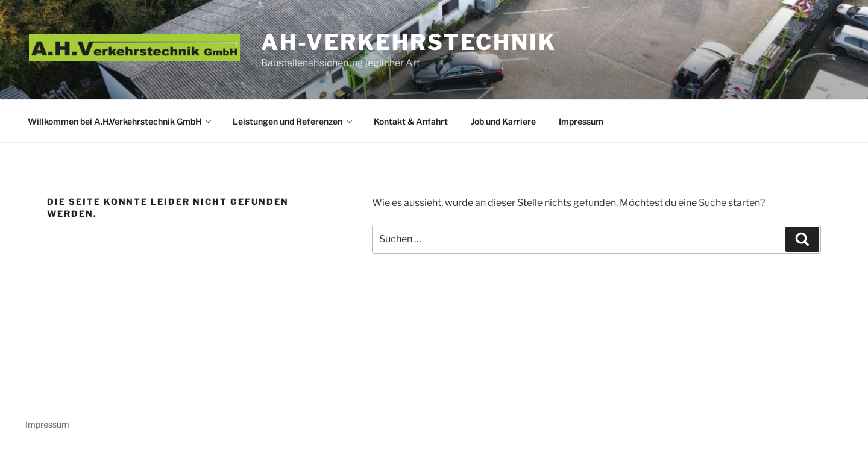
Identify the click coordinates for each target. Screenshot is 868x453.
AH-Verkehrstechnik (409, 42)
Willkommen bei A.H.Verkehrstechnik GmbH (120, 121)
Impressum (581, 121)
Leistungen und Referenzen (293, 121)
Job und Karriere (503, 121)
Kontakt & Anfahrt (411, 121)
